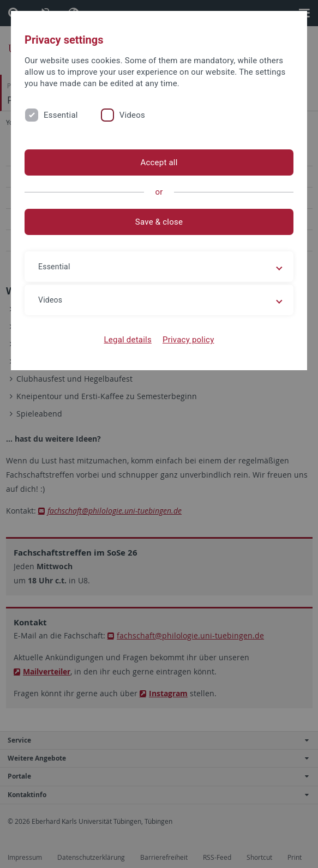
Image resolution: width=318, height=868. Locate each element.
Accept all (159, 162)
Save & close (159, 222)
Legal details (128, 340)
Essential (61, 115)
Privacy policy (188, 340)
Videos (132, 115)
